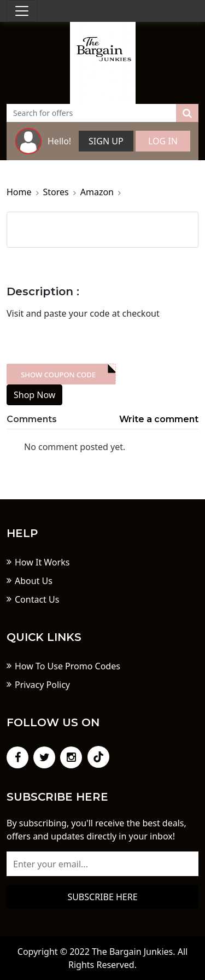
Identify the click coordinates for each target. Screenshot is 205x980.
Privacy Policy (42, 685)
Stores (56, 192)
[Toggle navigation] (22, 11)
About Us (34, 581)
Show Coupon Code (58, 375)
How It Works (42, 562)
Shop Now (34, 395)
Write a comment (159, 419)
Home (19, 192)
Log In (163, 141)
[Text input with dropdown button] (92, 113)
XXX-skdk (61, 374)
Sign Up (106, 141)
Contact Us (37, 599)
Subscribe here (102, 897)
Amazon (97, 192)
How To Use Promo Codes (68, 666)
